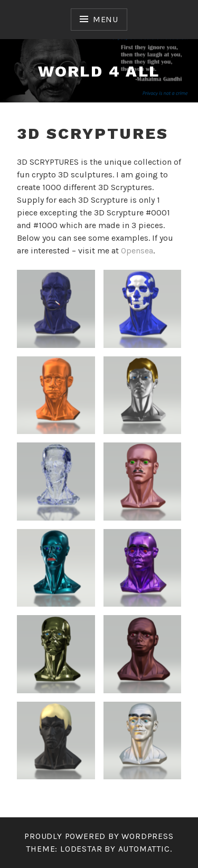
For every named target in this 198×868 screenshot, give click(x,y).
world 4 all (99, 71)
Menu (106, 19)
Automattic (144, 849)
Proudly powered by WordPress (99, 836)
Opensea (137, 251)
